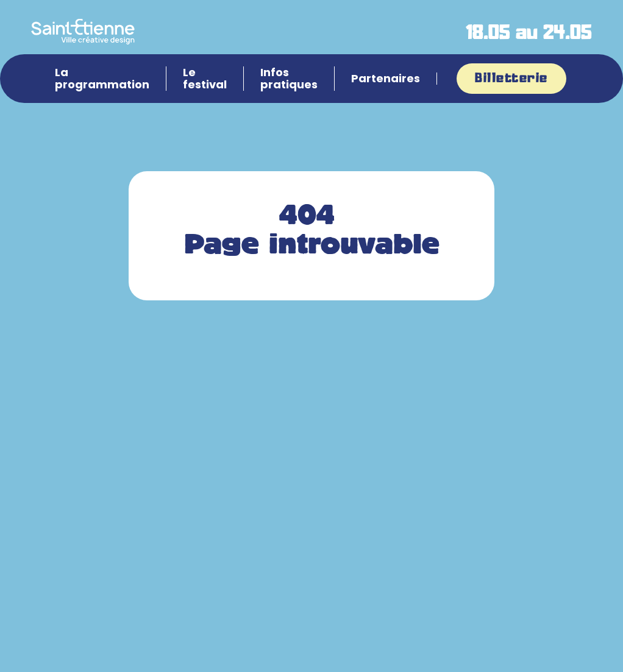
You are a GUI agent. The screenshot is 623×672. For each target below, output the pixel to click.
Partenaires (386, 79)
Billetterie (511, 79)
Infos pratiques (289, 79)
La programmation (102, 79)
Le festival (205, 79)
